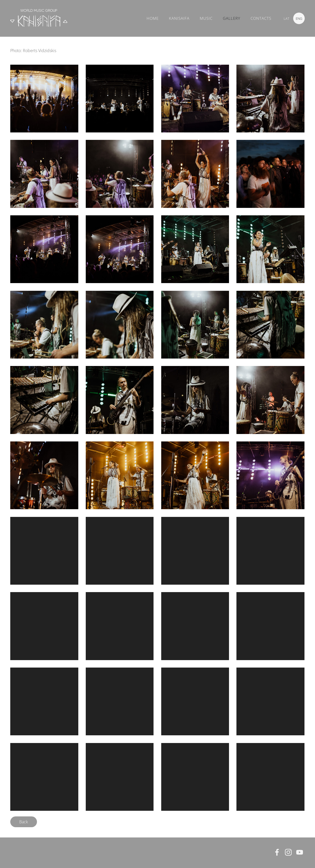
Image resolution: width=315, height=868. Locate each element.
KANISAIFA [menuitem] (179, 18)
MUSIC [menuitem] (206, 18)
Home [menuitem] (153, 18)
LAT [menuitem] (287, 18)
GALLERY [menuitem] (232, 18)
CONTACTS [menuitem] (261, 18)
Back (24, 822)
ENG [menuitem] (299, 18)
